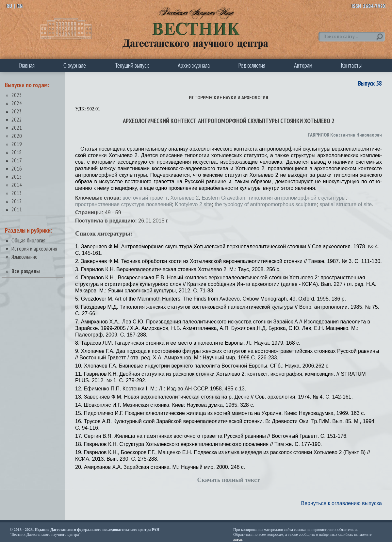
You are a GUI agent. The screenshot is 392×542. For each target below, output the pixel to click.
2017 (17, 160)
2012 (17, 201)
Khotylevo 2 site (193, 204)
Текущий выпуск (132, 65)
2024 (17, 103)
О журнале (75, 65)
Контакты (351, 65)
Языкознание (24, 257)
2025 (17, 95)
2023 (17, 111)
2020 (17, 136)
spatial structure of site (346, 204)
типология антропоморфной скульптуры (297, 198)
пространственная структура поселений (123, 204)
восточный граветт (145, 198)
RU (9, 6)
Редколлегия (252, 65)
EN (20, 6)
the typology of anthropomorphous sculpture (266, 204)
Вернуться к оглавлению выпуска (342, 503)
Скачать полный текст (229, 480)
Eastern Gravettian (223, 198)
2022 (17, 119)
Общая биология (28, 240)
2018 (17, 152)
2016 (17, 168)
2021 (17, 128)
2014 (17, 185)
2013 (17, 193)
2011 (17, 209)
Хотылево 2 (185, 198)
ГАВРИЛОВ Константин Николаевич (345, 135)
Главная (27, 65)
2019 (17, 144)
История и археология (34, 248)
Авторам (303, 65)
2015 (17, 177)
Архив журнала (194, 65)
